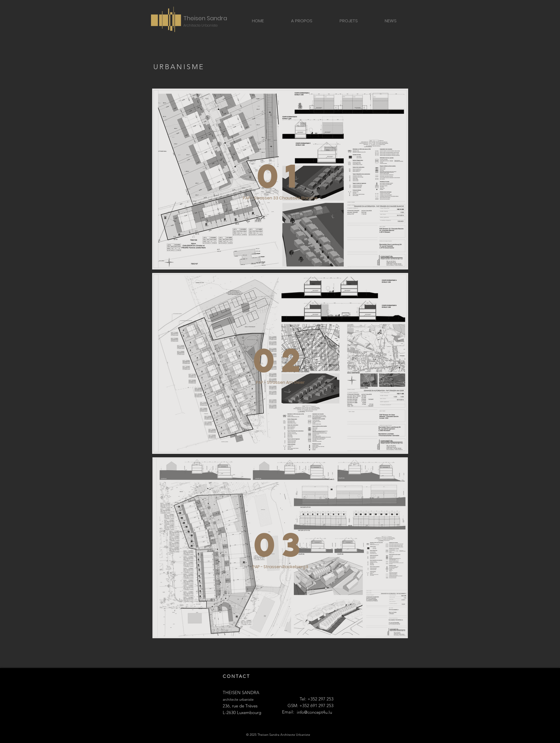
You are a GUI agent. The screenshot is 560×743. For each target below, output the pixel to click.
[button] (349, 21)
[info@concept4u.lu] (314, 712)
